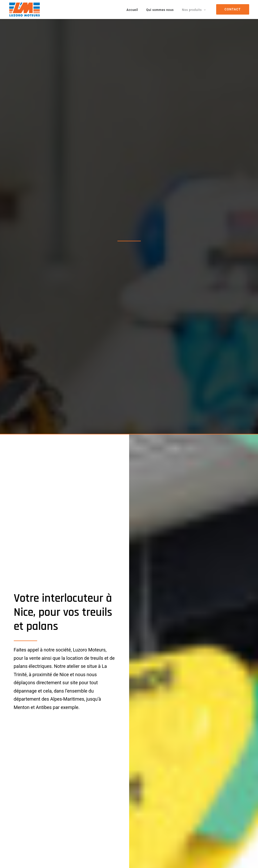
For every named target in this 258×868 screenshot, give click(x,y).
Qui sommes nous (160, 10)
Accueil (132, 10)
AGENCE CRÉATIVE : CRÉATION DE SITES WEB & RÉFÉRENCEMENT (103, 858)
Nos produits (194, 10)
